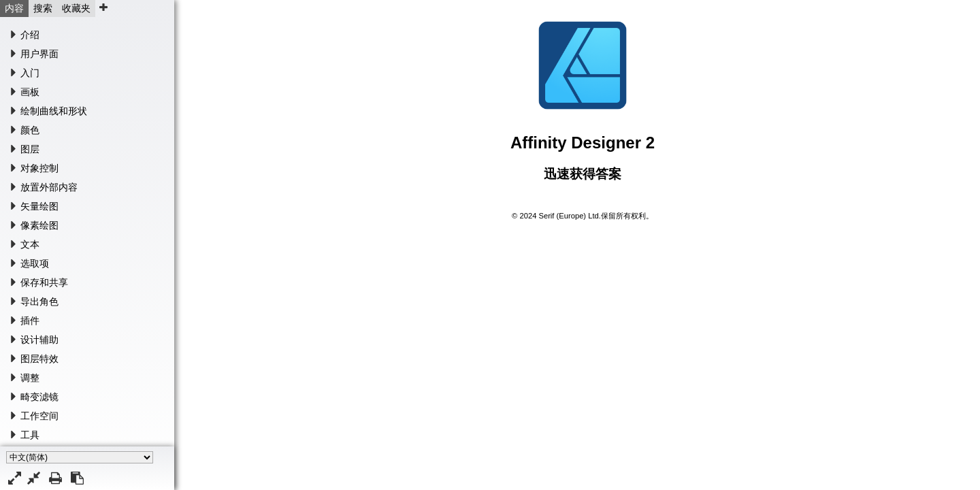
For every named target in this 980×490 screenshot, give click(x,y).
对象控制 (39, 168)
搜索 (43, 8)
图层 (30, 149)
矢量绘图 (39, 206)
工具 (30, 435)
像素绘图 (39, 225)
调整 (30, 378)
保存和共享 (44, 282)
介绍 (30, 35)
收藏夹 (76, 8)
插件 (30, 321)
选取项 (35, 263)
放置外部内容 (49, 187)
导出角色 (39, 301)
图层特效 (39, 359)
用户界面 (39, 54)
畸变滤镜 (39, 397)
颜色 (30, 130)
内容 (14, 8)
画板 (30, 92)
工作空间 (39, 416)
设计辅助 (39, 340)
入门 (30, 73)
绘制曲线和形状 (54, 111)
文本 (30, 244)
